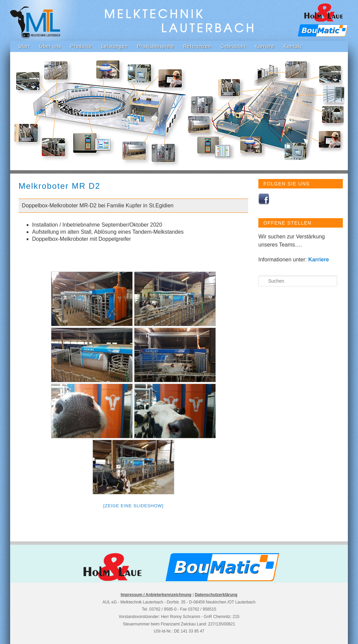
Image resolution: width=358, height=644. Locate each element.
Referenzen (197, 46)
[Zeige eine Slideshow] (133, 506)
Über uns (50, 46)
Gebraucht (233, 46)
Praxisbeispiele (156, 46)
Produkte (81, 46)
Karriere (265, 46)
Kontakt (293, 46)
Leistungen (115, 46)
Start (24, 46)
